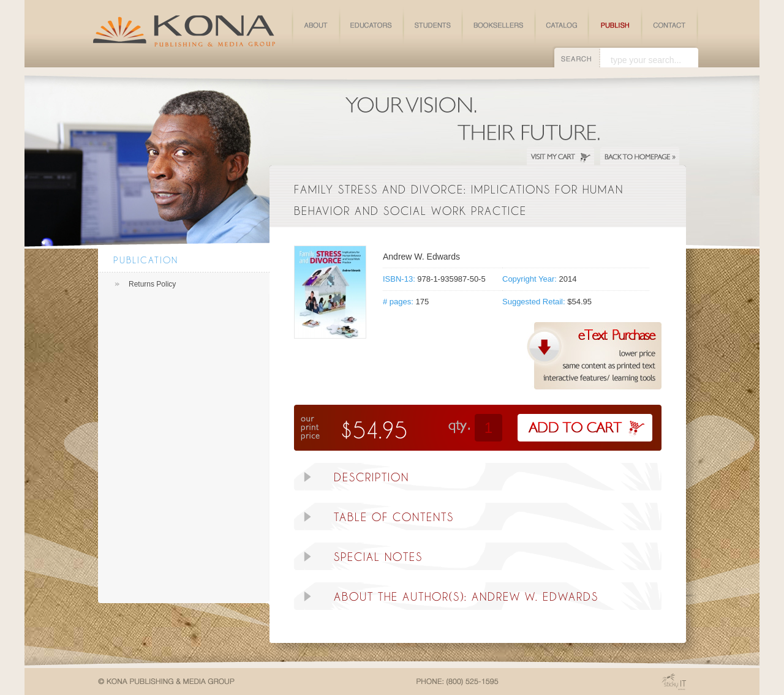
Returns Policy (152, 284)
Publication (146, 260)
